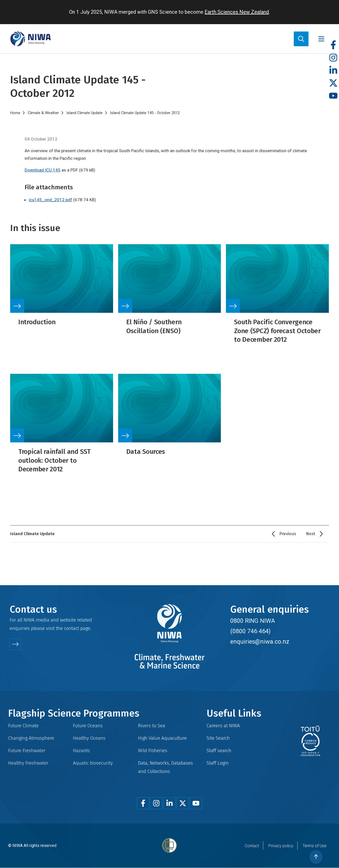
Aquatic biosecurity (93, 763)
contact (72, 628)
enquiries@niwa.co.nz (260, 642)
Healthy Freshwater (28, 763)
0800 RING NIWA (253, 621)
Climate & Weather (43, 113)
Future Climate (23, 726)
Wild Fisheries (153, 750)
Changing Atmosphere (31, 738)
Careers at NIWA (223, 726)
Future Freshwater (27, 750)
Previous (288, 534)
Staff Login (218, 763)
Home (15, 113)
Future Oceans (88, 726)
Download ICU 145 (43, 170)
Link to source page (62, 285)
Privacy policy (281, 846)
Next (311, 534)
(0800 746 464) (250, 631)
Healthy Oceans (89, 738)
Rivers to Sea (152, 726)
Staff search (219, 750)
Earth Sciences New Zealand (237, 12)
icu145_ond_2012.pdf (50, 200)
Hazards (81, 750)
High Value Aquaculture (162, 738)
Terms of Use (315, 846)
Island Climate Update (84, 113)
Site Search (218, 738)
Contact (252, 846)
